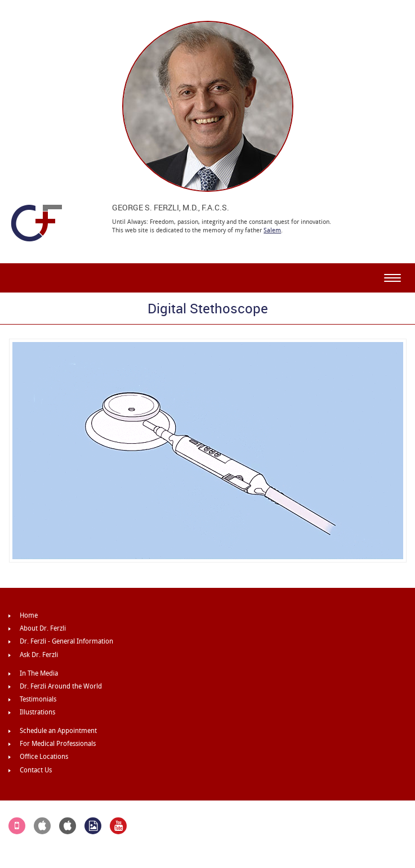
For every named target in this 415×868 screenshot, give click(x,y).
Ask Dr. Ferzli (39, 655)
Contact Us (36, 770)
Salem (272, 230)
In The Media (39, 673)
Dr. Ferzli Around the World (61, 686)
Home (29, 615)
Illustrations (37, 712)
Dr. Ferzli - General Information (66, 641)
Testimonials (38, 699)
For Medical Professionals (58, 744)
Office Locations (44, 757)
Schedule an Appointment (58, 731)
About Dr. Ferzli (43, 628)
